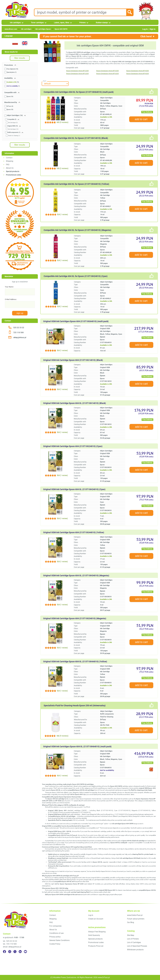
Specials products (95, 939)
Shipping (10, 161)
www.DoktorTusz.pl (135, 915)
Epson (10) (10, 110)
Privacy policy (55, 937)
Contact (9, 158)
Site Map (131, 935)
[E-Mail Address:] (20, 304)
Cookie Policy (55, 944)
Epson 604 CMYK (61, 29)
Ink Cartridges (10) (13, 129)
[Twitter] (15, 952)
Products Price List (96, 946)
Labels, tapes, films (62, 23)
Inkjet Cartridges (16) (15, 115)
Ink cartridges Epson (43, 29)
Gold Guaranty (94, 935)
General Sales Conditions (59, 940)
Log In (145, 29)
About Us (10, 168)
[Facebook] (4, 952)
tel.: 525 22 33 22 (10, 941)
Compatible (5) (12, 119)
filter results (20, 58)
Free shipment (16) (12, 69)
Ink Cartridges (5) (13, 123)
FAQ (8, 165)
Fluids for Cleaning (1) (14, 136)
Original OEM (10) (13, 126)
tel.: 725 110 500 (10, 944)
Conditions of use (56, 933)
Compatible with (11, 93)
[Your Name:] (20, 292)
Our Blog (131, 922)
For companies (55, 926)
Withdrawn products (135, 950)
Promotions (9, 65)
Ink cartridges (15, 23)
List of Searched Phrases (137, 946)
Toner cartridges (37, 23)
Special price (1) (12, 72)
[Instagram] (10, 952)
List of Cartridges (134, 942)
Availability (9, 78)
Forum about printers (136, 919)
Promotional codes (96, 942)
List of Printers (133, 939)
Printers (83, 23)
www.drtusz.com (11, 29)
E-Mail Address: (11, 299)
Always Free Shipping (97, 932)
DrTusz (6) (10, 106)
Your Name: (9, 287)
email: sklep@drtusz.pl (12, 947)
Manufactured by (11, 102)
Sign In (152, 29)
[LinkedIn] (20, 952)
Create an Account (96, 919)
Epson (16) (10, 96)
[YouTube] (25, 952)
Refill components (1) (14, 132)
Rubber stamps (102, 23)
